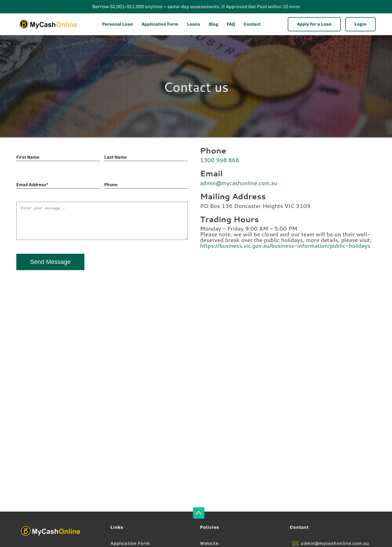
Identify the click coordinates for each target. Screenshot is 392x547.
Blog (213, 24)
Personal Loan (117, 24)
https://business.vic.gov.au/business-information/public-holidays (285, 246)
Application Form (160, 24)
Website (209, 543)
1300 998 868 (220, 160)
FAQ (231, 24)
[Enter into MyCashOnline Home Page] (48, 24)
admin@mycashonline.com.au (239, 183)
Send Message (50, 262)
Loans (194, 24)
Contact (252, 24)
